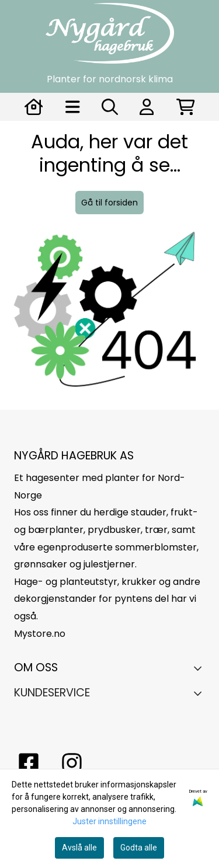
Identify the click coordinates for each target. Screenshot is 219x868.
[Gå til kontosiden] (34, 107)
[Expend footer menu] (201, 693)
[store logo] (110, 33)
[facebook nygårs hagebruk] (29, 763)
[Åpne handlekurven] (186, 107)
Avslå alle (79, 848)
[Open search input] (110, 107)
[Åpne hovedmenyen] (73, 107)
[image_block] (109, 318)
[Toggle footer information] (201, 668)
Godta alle (139, 848)
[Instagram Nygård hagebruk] (72, 763)
